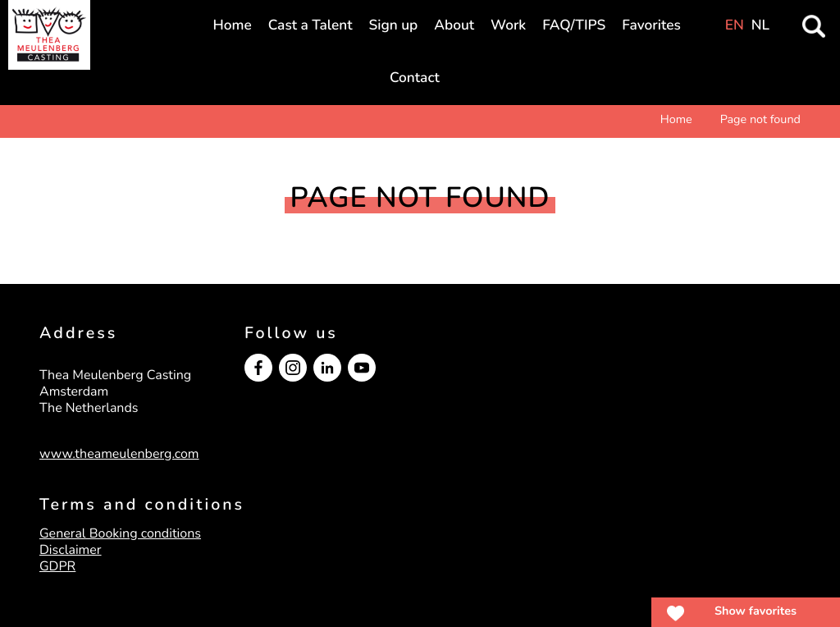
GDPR (57, 566)
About (454, 26)
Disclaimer (71, 550)
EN (735, 26)
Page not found (760, 120)
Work (508, 26)
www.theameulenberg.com (119, 454)
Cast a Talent (310, 26)
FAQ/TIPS (574, 26)
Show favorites (756, 611)
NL (760, 26)
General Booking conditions (120, 533)
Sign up (394, 26)
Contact (415, 78)
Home (233, 26)
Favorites (651, 26)
